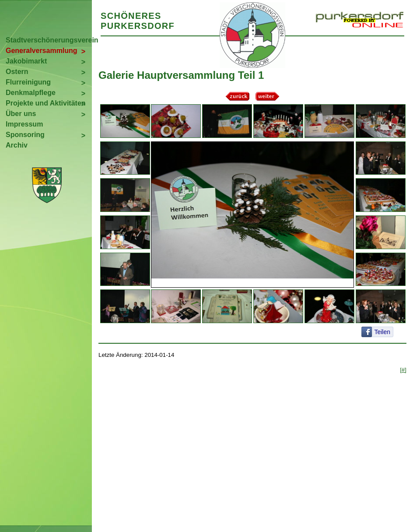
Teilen (382, 332)
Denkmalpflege (31, 93)
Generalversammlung (42, 51)
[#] (403, 370)
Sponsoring (25, 135)
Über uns (21, 114)
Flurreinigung (28, 82)
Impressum (24, 124)
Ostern (17, 72)
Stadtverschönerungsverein (49, 40)
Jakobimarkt (26, 61)
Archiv (17, 145)
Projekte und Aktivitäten (46, 103)
